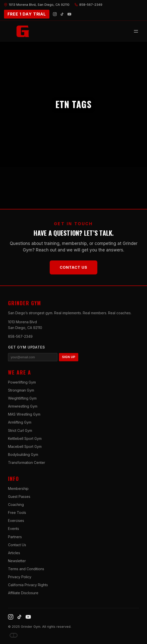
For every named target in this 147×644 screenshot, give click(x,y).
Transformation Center (27, 462)
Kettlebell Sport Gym (25, 438)
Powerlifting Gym (22, 382)
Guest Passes (19, 497)
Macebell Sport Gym (25, 446)
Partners (15, 537)
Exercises (16, 521)
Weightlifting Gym (22, 398)
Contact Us (73, 267)
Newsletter (17, 561)
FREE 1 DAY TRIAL (27, 14)
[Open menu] (136, 31)
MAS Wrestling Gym (24, 414)
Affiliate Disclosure (23, 593)
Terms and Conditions (26, 569)
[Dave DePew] (14, 635)
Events (14, 529)
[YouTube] (69, 14)
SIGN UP (69, 357)
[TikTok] (62, 14)
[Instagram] (55, 14)
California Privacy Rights (28, 585)
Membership (18, 489)
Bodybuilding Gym (23, 454)
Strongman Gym (21, 390)
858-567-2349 (20, 336)
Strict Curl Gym (20, 430)
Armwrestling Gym (23, 406)
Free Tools (17, 513)
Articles (14, 553)
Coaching (16, 505)
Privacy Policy (20, 577)
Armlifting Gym (20, 422)
